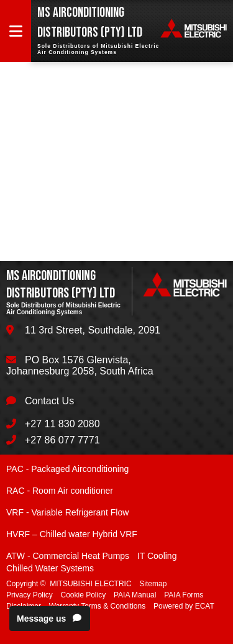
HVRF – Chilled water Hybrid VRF (72, 534)
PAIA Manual (135, 595)
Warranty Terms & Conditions (97, 606)
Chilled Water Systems (50, 568)
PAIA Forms (184, 595)
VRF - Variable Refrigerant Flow (67, 512)
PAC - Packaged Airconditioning (67, 469)
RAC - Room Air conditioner (60, 491)
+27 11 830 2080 (62, 424)
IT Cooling (157, 556)
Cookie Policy (83, 595)
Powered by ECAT (184, 606)
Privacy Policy (30, 595)
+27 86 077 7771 (62, 440)
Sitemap (153, 584)
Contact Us (49, 401)
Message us (50, 619)
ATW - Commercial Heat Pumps (68, 556)
